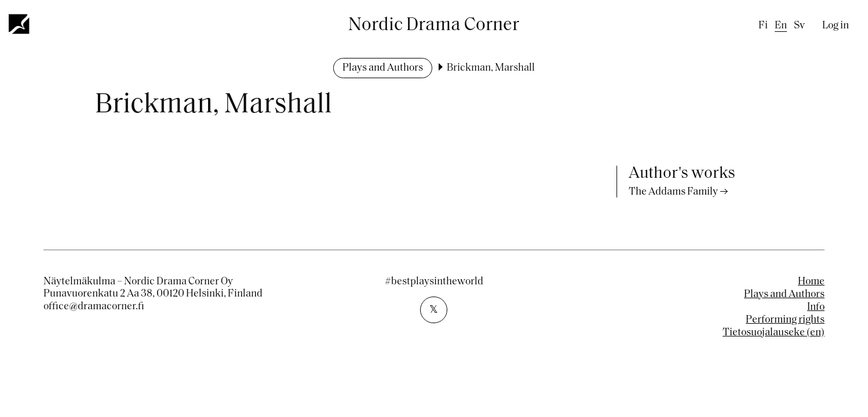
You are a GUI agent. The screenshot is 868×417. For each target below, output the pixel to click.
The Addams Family (673, 192)
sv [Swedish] (799, 26)
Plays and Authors (383, 68)
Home (811, 282)
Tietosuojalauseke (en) (774, 333)
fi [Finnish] (763, 26)
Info (816, 307)
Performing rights (785, 320)
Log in (836, 26)
